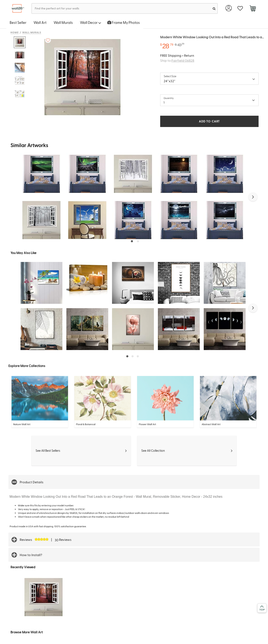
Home (15, 32)
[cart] (253, 9)
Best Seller (18, 22)
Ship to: (177, 60)
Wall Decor (91, 22)
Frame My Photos (124, 22)
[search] (214, 8)
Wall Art (40, 22)
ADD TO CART (209, 121)
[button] (253, 197)
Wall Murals (63, 22)
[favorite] (240, 8)
